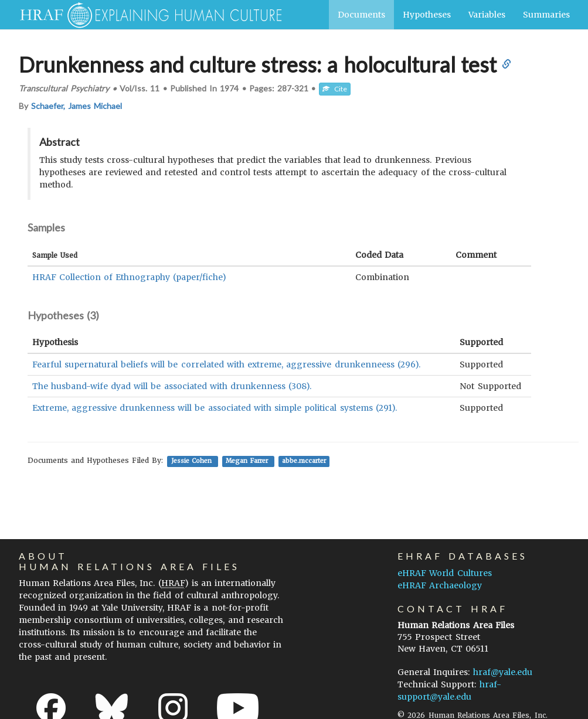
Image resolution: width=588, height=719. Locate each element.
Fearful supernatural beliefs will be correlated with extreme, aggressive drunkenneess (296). (226, 364)
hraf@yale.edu (503, 672)
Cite (335, 89)
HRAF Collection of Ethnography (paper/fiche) (130, 277)
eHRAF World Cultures (444, 573)
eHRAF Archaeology (440, 585)
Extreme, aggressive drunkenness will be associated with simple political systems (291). (215, 408)
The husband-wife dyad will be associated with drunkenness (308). (172, 386)
